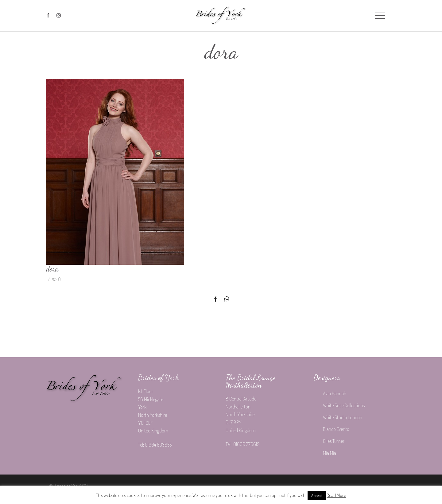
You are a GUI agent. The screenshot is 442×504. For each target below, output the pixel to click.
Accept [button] (317, 495)
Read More (336, 495)
